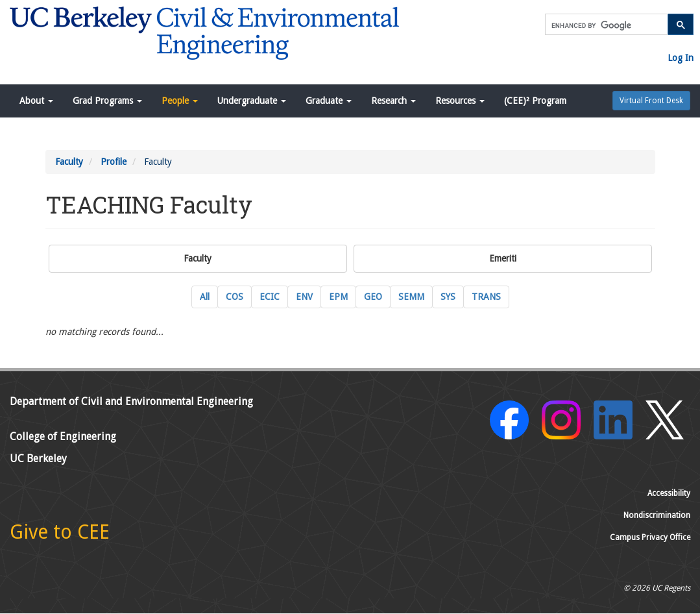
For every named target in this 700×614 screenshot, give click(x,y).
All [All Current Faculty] (205, 297)
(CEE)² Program (535, 101)
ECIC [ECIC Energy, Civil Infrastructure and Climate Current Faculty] (270, 297)
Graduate (329, 101)
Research (393, 101)
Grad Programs (107, 101)
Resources (460, 101)
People (180, 101)
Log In (681, 58)
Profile (114, 162)
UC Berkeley (38, 459)
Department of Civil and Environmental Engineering (131, 401)
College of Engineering (63, 436)
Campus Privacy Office (650, 537)
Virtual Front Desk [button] (651, 101)
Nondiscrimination (657, 515)
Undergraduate (252, 101)
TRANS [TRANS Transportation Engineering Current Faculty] (486, 297)
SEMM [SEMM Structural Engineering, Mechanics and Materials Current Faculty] (411, 297)
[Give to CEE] (60, 535)
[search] (605, 25)
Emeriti (503, 258)
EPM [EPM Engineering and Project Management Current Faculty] (338, 297)
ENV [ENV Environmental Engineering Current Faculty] (304, 297)
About (36, 101)
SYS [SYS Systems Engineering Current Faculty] (448, 297)
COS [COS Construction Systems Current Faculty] (235, 297)
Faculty (69, 162)
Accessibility (669, 493)
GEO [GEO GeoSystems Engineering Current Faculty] (373, 297)
